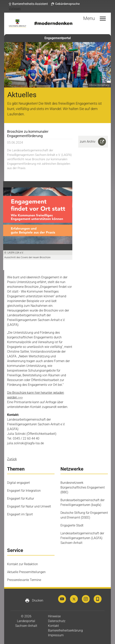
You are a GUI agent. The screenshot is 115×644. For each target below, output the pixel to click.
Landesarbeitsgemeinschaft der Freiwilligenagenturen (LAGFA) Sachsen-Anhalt (82, 538)
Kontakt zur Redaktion (23, 564)
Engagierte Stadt (72, 525)
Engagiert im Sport (20, 514)
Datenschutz (57, 621)
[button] (28, 4)
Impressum (56, 635)
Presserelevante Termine (24, 580)
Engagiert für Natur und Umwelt (29, 506)
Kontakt (53, 626)
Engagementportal (58, 38)
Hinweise (54, 616)
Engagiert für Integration (24, 491)
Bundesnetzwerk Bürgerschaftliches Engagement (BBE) (83, 487)
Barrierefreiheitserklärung (65, 630)
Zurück (12, 459)
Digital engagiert (18, 483)
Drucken (34, 601)
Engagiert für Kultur (21, 499)
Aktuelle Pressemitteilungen (26, 572)
